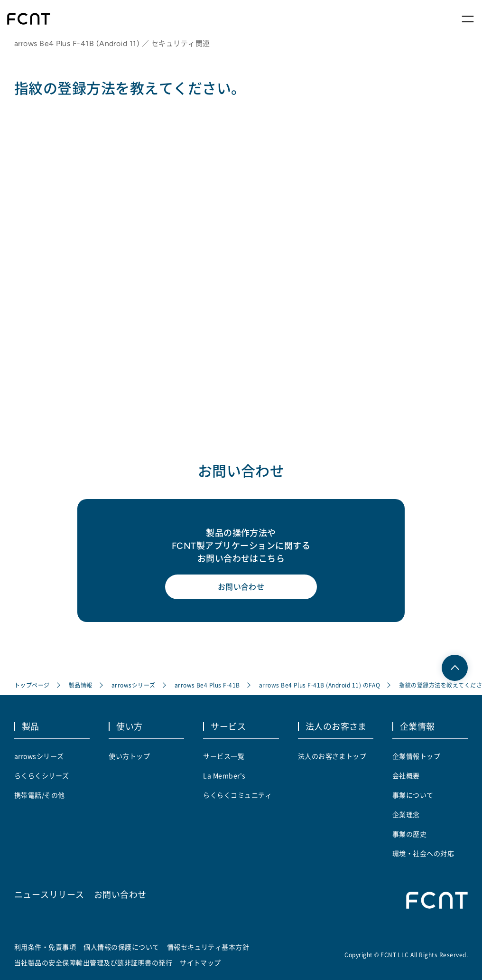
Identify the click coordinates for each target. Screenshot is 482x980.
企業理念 (406, 814)
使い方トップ (129, 756)
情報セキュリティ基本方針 (208, 947)
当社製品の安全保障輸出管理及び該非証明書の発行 (93, 962)
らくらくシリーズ (42, 775)
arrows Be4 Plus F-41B (207, 685)
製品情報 (81, 685)
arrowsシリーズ (134, 685)
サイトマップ (200, 962)
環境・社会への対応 (423, 853)
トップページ (32, 685)
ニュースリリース (49, 894)
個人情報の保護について (121, 947)
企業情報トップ (416, 756)
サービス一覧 (224, 756)
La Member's (224, 775)
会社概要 (406, 775)
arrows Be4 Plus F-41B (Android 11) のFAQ (320, 685)
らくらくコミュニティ (237, 795)
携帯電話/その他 (40, 795)
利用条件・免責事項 (45, 947)
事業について (413, 795)
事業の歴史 (409, 834)
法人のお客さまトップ (332, 756)
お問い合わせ (241, 587)
